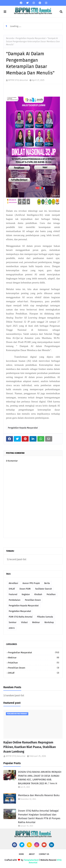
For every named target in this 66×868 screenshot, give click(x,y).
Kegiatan (26, 594)
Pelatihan (51, 594)
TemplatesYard (31, 860)
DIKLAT (12, 589)
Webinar (36, 622)
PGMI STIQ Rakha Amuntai (21, 617)
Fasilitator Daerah (44, 589)
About (32, 854)
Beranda (10, 38)
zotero (12, 628)
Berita (47, 583)
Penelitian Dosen (33, 600)
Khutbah (38, 594)
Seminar (13, 622)
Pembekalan (15, 600)
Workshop (49, 622)
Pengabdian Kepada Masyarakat (31, 38)
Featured (13, 594)
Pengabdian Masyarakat (20, 611)
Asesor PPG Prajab (31, 583)
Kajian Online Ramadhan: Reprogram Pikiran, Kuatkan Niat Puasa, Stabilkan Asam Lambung (30, 747)
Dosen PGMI (25, 589)
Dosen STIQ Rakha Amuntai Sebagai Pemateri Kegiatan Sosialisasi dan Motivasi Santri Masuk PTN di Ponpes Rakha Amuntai (39, 816)
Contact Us (44, 854)
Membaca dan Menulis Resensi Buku (39, 795)
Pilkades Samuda (45, 617)
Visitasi (24, 622)
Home (21, 854)
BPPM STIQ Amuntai (18, 80)
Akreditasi (13, 583)
